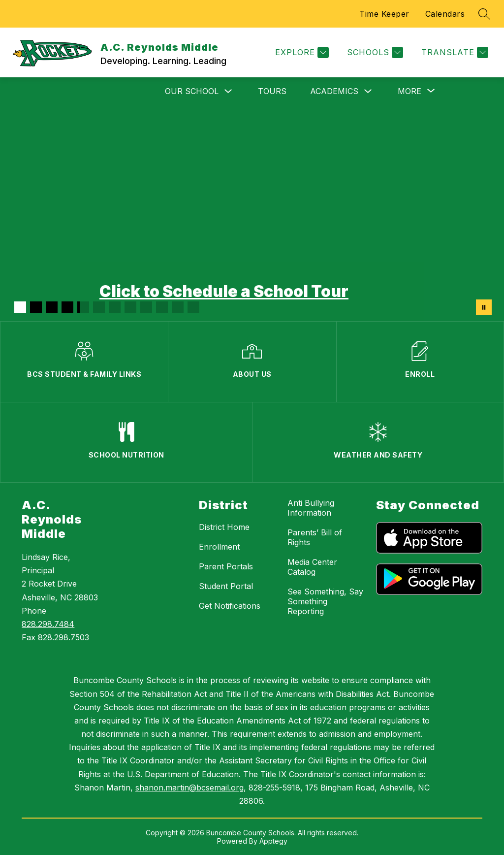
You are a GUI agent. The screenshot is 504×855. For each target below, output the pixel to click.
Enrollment (219, 547)
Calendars (445, 14)
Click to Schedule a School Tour (224, 291)
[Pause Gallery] (484, 307)
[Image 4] (67, 307)
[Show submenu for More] (409, 91)
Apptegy (273, 841)
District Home (224, 527)
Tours (272, 91)
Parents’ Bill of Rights (315, 537)
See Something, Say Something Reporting (325, 601)
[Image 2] (36, 307)
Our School (192, 91)
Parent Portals (226, 566)
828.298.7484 (48, 624)
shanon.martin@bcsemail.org (189, 788)
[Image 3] (52, 307)
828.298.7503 (63, 637)
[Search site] (484, 14)
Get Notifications (230, 606)
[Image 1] (20, 307)
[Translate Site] (454, 52)
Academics (334, 91)
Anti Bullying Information (311, 508)
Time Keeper (384, 14)
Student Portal (226, 586)
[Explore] (301, 52)
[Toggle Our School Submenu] (228, 91)
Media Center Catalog (312, 567)
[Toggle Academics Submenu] (368, 91)
